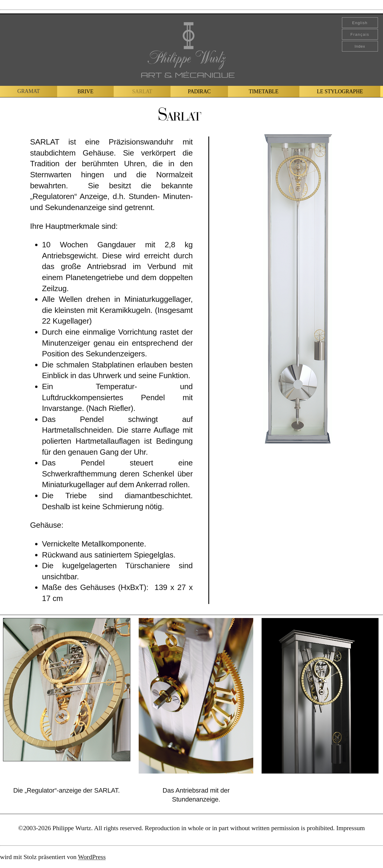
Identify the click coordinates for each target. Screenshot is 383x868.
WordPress (92, 857)
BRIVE (85, 91)
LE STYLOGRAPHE (340, 91)
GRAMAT (28, 91)
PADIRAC (199, 91)
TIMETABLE (264, 91)
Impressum (351, 828)
